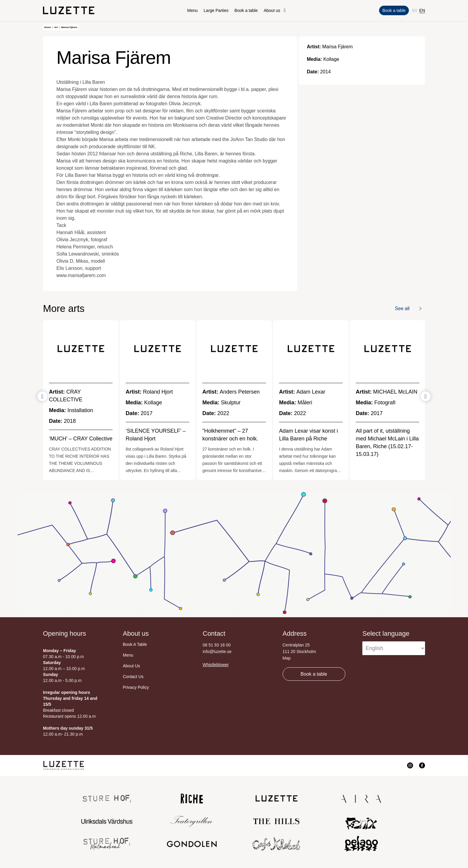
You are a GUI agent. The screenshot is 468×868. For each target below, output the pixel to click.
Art (56, 27)
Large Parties (216, 10)
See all (402, 308)
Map (287, 658)
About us (272, 10)
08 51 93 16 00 (217, 645)
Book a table (246, 10)
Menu (192, 10)
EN (422, 10)
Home (47, 27)
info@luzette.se (217, 652)
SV (415, 10)
